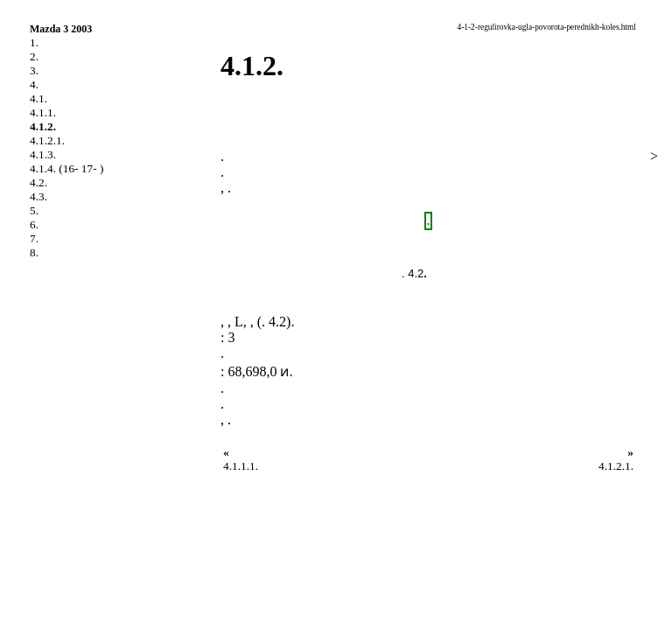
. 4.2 (413, 273)
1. (34, 42)
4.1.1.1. (241, 466)
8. (34, 252)
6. (34, 224)
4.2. (38, 182)
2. (34, 56)
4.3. (38, 196)
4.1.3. (43, 154)
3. (34, 70)
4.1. (38, 98)
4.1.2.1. (47, 140)
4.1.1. (43, 112)
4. (34, 84)
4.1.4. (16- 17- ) (66, 168)
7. (34, 238)
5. (34, 210)
